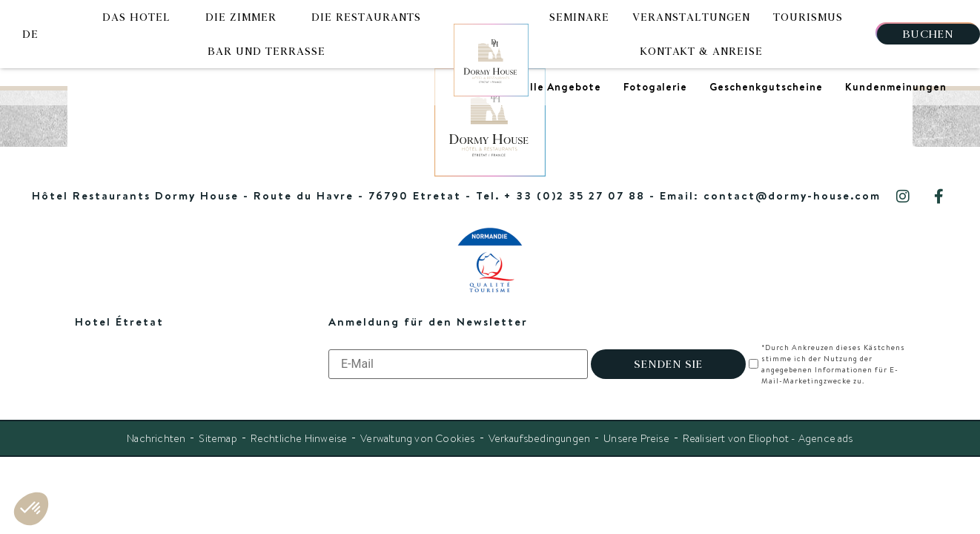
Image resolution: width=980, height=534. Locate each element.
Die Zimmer (241, 17)
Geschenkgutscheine (766, 87)
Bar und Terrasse (267, 51)
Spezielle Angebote (548, 87)
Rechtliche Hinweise (298, 438)
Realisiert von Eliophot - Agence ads (768, 438)
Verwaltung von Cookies (417, 438)
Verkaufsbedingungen (540, 438)
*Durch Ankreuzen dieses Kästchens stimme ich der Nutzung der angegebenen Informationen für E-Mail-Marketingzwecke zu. (832, 364)
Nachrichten (156, 438)
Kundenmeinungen (896, 87)
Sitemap (218, 438)
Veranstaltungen (691, 17)
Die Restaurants (366, 17)
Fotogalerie (655, 87)
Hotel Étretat (119, 322)
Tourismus (808, 17)
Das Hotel (136, 17)
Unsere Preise (636, 438)
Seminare (579, 17)
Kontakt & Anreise (702, 51)
